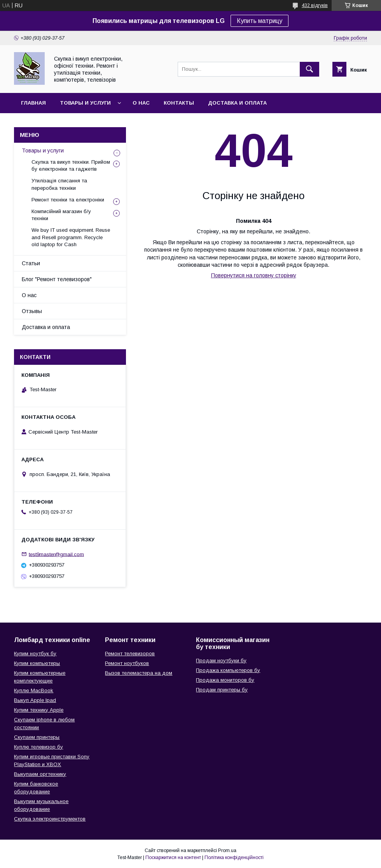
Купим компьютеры (37, 663)
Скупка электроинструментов (50, 819)
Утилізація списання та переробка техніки (59, 184)
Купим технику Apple (39, 710)
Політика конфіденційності (234, 857)
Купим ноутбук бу (35, 654)
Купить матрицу (260, 21)
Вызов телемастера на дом (139, 673)
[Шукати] (309, 69)
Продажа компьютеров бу (228, 670)
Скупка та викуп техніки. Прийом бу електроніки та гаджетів (71, 165)
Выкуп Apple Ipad (35, 700)
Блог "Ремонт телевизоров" (57, 279)
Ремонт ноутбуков (127, 663)
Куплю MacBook (34, 690)
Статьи (31, 263)
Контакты (179, 103)
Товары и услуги (85, 103)
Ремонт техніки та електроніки (68, 200)
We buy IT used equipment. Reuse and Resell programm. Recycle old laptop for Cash (71, 237)
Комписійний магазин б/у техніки (61, 215)
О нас (141, 103)
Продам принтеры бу (222, 690)
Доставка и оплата (237, 103)
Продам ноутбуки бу (221, 661)
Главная (33, 103)
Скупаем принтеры (37, 737)
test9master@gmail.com (56, 554)
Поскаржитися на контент (173, 857)
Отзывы (32, 311)
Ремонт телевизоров (130, 654)
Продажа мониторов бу (225, 680)
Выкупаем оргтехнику (40, 774)
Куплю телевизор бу (38, 747)
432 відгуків (315, 5)
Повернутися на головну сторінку (254, 275)
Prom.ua (227, 850)
